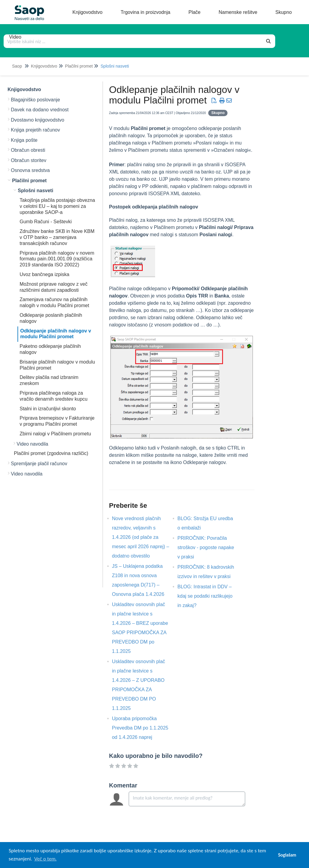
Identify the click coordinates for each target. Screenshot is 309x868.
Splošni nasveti (115, 66)
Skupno (218, 113)
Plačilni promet (79, 66)
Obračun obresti (28, 150)
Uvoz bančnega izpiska (45, 274)
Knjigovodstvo (44, 66)
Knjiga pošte (24, 140)
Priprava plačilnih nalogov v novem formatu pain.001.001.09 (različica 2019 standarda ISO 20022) (57, 259)
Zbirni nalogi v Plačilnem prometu (55, 434)
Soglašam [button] (287, 855)
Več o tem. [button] (45, 858)
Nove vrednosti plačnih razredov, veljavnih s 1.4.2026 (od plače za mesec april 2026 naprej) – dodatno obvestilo (140, 537)
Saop (17, 66)
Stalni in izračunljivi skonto (48, 409)
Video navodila (32, 444)
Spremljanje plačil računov (39, 464)
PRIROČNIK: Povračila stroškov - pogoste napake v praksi (206, 547)
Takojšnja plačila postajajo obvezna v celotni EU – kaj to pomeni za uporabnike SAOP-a (57, 206)
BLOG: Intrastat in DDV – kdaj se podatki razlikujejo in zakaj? (205, 596)
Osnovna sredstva (30, 170)
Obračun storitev (29, 160)
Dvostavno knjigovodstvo (38, 120)
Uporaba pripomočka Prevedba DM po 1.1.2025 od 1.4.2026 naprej (140, 728)
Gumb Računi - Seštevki (46, 222)
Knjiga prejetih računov (35, 130)
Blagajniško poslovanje (35, 100)
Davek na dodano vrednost (40, 110)
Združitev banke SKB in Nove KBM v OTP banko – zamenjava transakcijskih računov (57, 237)
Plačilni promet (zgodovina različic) (51, 453)
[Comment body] (187, 799)
